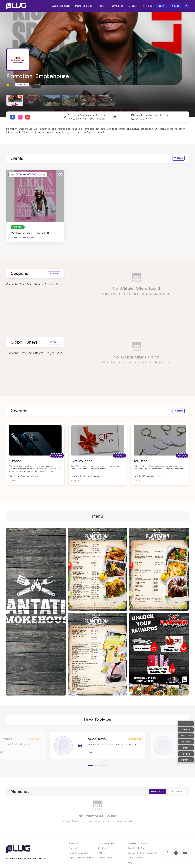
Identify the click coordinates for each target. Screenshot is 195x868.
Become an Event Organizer (142, 853)
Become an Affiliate (138, 844)
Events (186, 724)
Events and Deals (61, 6)
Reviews (186, 754)
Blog (130, 863)
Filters (178, 158)
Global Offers (186, 736)
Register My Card (137, 848)
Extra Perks (118, 6)
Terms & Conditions (78, 853)
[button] (91, 766)
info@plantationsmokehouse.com (153, 115)
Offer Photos (176, 792)
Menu (186, 748)
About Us (73, 844)
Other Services (135, 858)
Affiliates (102, 6)
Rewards (147, 6)
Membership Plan (84, 6)
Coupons (133, 6)
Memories (186, 760)
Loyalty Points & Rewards (81, 858)
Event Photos (158, 792)
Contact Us (104, 848)
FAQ (100, 853)
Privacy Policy (75, 848)
